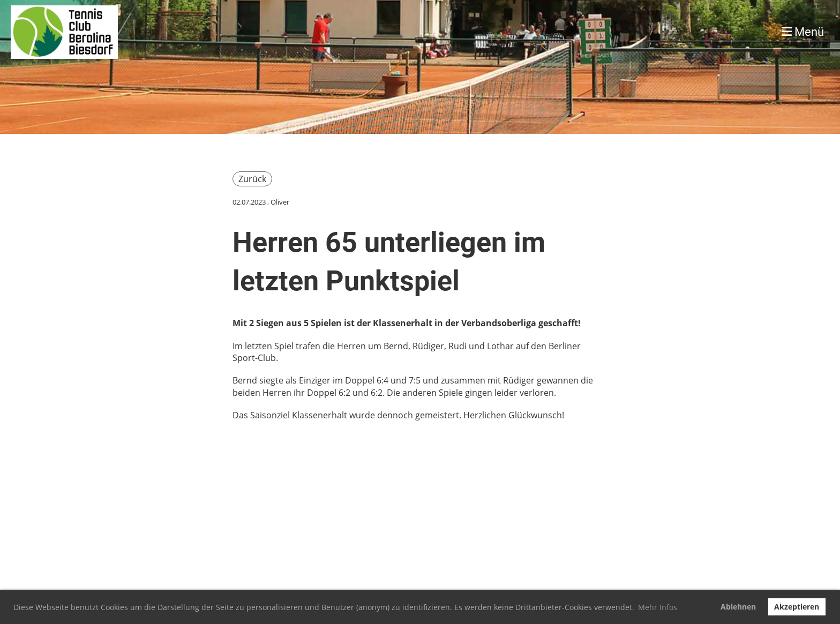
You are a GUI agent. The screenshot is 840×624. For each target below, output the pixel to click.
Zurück (252, 179)
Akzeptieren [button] (797, 607)
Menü (803, 32)
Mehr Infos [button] (658, 607)
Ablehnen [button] (738, 607)
